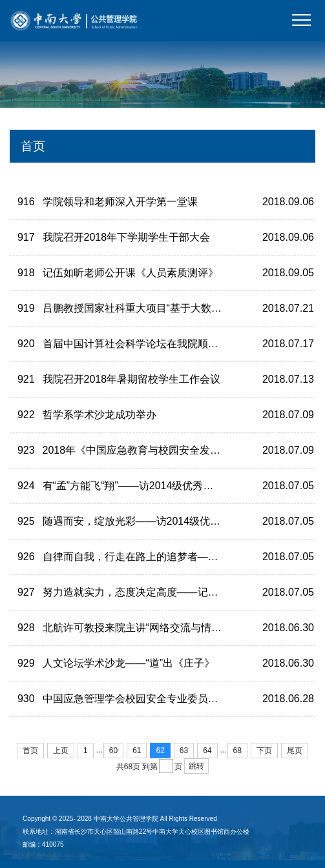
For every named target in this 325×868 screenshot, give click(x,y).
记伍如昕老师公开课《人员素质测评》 (131, 273)
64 (207, 751)
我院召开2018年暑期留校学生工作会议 (132, 379)
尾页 (295, 751)
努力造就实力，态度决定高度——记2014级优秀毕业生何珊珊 (183, 592)
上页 (61, 751)
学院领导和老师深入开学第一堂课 (120, 202)
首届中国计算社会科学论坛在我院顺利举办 (141, 344)
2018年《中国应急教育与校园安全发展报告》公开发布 (168, 450)
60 (113, 751)
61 (137, 751)
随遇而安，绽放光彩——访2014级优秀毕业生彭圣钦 (163, 521)
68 (237, 751)
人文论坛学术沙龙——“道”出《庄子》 (129, 663)
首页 (30, 751)
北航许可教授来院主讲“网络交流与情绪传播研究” (155, 628)
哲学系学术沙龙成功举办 (100, 415)
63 (184, 751)
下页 (264, 751)
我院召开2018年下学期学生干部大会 (127, 237)
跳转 (196, 766)
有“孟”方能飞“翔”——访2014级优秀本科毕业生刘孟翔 (164, 486)
